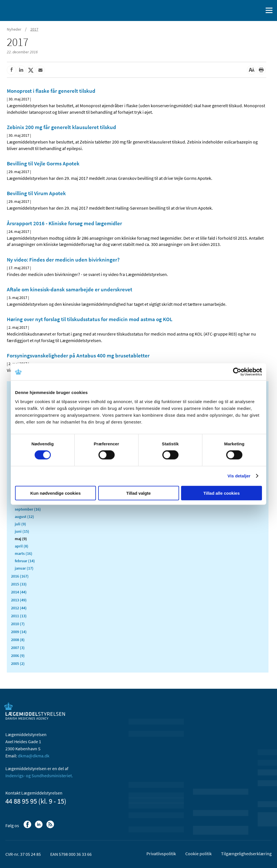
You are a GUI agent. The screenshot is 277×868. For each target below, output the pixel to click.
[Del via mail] (40, 70)
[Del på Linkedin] (21, 70)
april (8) (22, 546)
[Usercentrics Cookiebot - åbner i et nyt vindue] (237, 372)
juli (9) (20, 524)
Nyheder (14, 29)
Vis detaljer (239, 476)
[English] (244, 10)
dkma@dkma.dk (34, 756)
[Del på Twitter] (31, 70)
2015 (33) (19, 584)
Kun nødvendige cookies (56, 493)
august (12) (24, 517)
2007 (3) (18, 648)
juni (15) (22, 531)
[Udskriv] (261, 70)
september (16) (28, 509)
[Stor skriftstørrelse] (251, 70)
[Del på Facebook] (11, 70)
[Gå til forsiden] (28, 10)
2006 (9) (18, 656)
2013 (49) (19, 600)
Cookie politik (199, 854)
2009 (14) (19, 632)
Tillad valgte (138, 493)
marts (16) (24, 553)
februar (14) (25, 561)
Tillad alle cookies (221, 493)
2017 (34, 29)
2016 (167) (20, 576)
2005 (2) (18, 663)
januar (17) (24, 568)
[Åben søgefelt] (258, 10)
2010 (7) (18, 624)
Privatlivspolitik (161, 854)
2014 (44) (19, 592)
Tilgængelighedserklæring (246, 854)
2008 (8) (18, 640)
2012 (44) (19, 608)
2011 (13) (19, 616)
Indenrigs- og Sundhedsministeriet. (39, 776)
